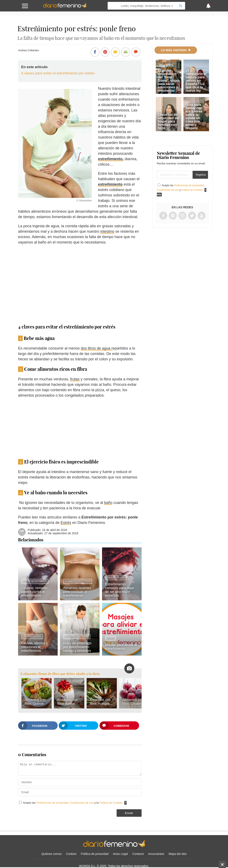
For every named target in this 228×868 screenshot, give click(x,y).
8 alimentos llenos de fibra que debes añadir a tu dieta (60, 674)
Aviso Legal (120, 854)
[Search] (181, 6)
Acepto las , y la (73, 803)
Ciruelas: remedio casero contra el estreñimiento (34, 592)
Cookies (71, 854)
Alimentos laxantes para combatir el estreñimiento (77, 592)
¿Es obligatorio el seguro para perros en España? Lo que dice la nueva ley (196, 81)
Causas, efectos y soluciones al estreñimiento (34, 647)
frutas (75, 379)
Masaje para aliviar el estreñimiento (121, 647)
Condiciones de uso (82, 803)
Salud (110, 638)
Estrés (66, 523)
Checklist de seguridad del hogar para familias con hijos (169, 121)
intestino (107, 231)
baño (108, 503)
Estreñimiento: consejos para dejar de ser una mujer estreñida (120, 590)
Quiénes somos (52, 854)
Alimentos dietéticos (77, 581)
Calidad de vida (116, 578)
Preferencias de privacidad (52, 803)
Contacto (138, 854)
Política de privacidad (95, 854)
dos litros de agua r (97, 348)
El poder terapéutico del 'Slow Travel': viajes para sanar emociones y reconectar (169, 81)
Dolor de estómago (35, 581)
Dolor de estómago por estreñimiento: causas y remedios (77, 647)
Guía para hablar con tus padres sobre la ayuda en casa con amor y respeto (194, 116)
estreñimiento (110, 159)
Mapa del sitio (178, 854)
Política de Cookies (111, 803)
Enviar (129, 813)
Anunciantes (156, 854)
